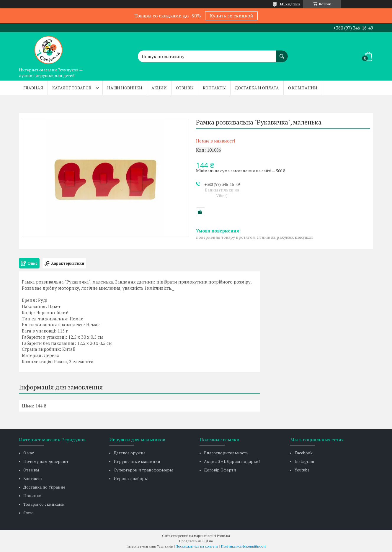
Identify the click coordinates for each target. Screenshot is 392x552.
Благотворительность (226, 453)
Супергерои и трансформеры (143, 470)
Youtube (302, 470)
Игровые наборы (131, 478)
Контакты (214, 88)
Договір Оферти (220, 470)
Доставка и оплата (257, 88)
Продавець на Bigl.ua (196, 541)
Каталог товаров (72, 88)
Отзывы (185, 88)
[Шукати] (282, 53)
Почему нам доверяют (46, 461)
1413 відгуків (290, 4)
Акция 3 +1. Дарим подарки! (232, 461)
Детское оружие (130, 453)
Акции (159, 88)
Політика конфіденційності (243, 546)
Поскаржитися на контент (197, 546)
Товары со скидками (44, 504)
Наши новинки (125, 88)
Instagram (304, 461)
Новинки (32, 496)
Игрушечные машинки (137, 461)
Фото (28, 513)
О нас (29, 453)
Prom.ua (223, 536)
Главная (33, 88)
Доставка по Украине (44, 487)
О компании (303, 88)
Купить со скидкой (231, 16)
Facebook (304, 453)
